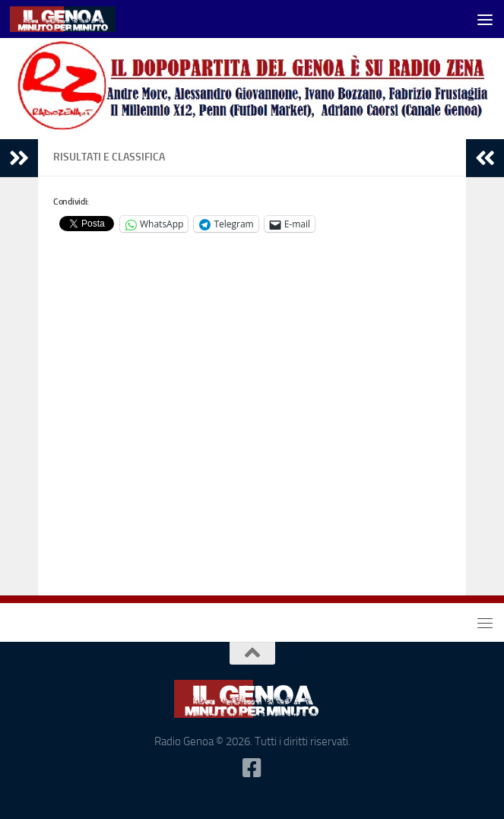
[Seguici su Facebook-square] (252, 768)
